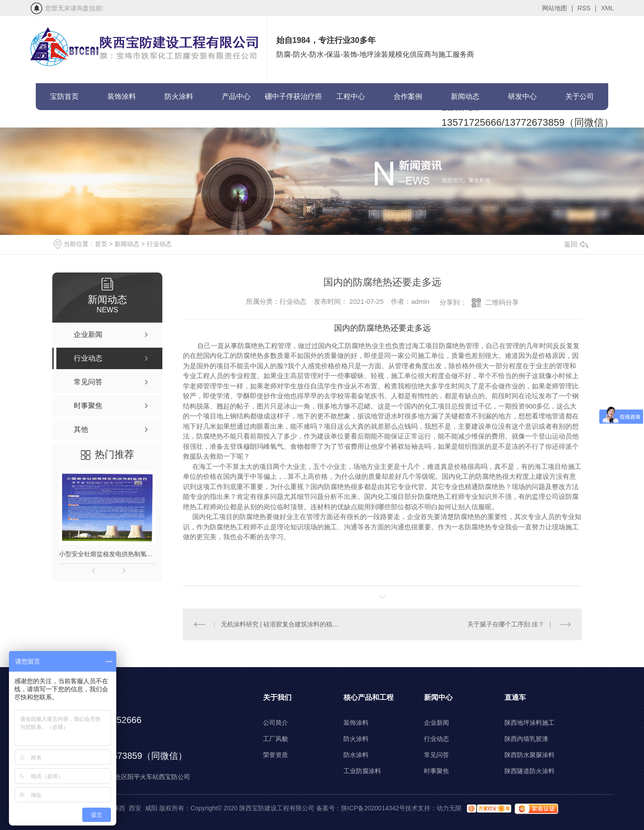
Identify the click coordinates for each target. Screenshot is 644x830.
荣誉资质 (275, 755)
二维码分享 (502, 302)
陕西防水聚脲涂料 (530, 755)
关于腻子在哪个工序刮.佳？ (506, 624)
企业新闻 (436, 723)
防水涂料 (356, 755)
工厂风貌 (275, 739)
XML (608, 8)
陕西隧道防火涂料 (530, 771)
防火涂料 (179, 96)
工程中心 (351, 96)
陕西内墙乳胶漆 (526, 739)
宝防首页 (64, 96)
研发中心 (522, 96)
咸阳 (151, 808)
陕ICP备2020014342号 (373, 808)
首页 (101, 244)
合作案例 (408, 96)
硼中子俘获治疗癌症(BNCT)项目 (293, 101)
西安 (135, 808)
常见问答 (436, 755)
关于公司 (580, 96)
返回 (576, 244)
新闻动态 (465, 96)
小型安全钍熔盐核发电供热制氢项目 (107, 554)
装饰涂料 (122, 96)
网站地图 (558, 8)
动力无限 (449, 808)
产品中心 (236, 96)
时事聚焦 (436, 771)
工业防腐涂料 (362, 771)
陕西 (119, 808)
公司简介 (275, 723)
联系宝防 (64, 123)
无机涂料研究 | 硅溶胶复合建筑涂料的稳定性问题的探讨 (283, 624)
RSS (587, 8)
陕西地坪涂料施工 (530, 723)
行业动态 (159, 244)
